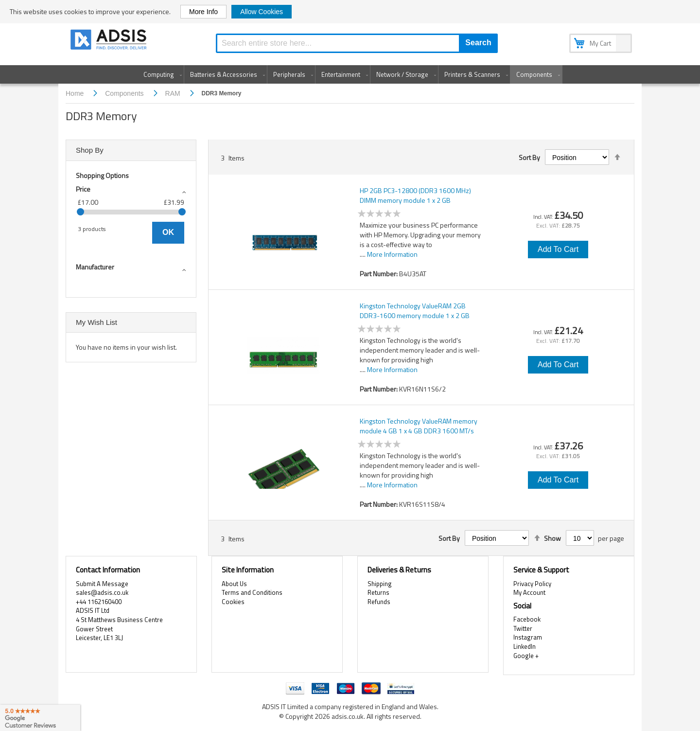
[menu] (350, 74)
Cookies (233, 602)
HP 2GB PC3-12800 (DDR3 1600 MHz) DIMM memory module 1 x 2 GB (415, 196)
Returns (378, 592)
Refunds (379, 602)
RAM (174, 93)
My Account (500, 9)
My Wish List (539, 9)
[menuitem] (161, 74)
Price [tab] (83, 189)
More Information (392, 254)
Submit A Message (102, 584)
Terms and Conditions (252, 592)
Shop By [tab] (90, 150)
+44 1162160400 (99, 602)
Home (76, 93)
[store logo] (109, 41)
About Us (234, 584)
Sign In (571, 9)
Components (125, 93)
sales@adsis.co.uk (102, 592)
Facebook (527, 619)
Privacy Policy (532, 584)
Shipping (380, 584)
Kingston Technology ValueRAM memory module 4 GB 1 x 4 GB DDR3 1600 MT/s (419, 426)
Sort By (529, 158)
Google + (526, 656)
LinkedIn (525, 646)
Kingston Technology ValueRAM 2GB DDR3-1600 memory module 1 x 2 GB (415, 311)
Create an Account (611, 9)
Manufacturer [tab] (95, 267)
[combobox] (357, 43)
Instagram (528, 637)
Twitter (523, 628)
